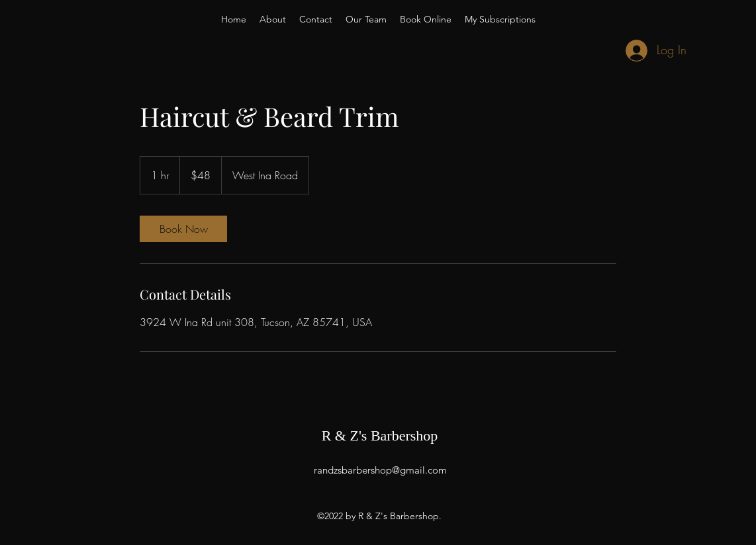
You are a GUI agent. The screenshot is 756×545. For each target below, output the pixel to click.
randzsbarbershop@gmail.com (380, 470)
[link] (183, 229)
